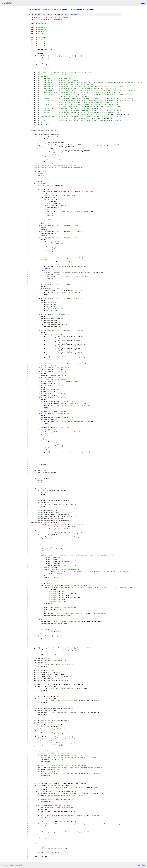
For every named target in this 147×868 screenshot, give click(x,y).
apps (86, 9)
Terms (22, 865)
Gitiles (12, 865)
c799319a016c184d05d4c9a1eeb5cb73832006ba (61, 9)
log (71, 14)
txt (139, 865)
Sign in (143, 3)
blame (76, 14)
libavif (38, 9)
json (144, 865)
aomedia (30, 9)
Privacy (17, 865)
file (66, 14)
